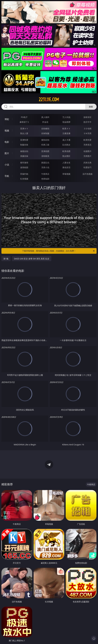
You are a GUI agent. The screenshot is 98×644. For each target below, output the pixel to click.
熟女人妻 (24, 133)
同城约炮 (24, 174)
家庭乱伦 (45, 163)
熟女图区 (66, 156)
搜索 (91, 107)
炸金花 (45, 122)
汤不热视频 (87, 174)
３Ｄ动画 (87, 129)
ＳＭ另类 (87, 133)
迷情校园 (24, 167)
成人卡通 (66, 140)
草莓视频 (66, 174)
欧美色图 (66, 151)
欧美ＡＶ (66, 129)
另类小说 (45, 167)
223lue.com (49, 99)
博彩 (7, 119)
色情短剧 (45, 179)
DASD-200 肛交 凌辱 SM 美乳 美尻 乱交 (32, 259)
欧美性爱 (87, 140)
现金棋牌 (66, 122)
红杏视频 (24, 179)
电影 (7, 142)
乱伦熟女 (66, 145)
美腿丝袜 (24, 156)
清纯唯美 (45, 156)
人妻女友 (66, 163)
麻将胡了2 (24, 122)
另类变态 (87, 145)
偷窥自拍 (24, 151)
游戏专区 (87, 117)
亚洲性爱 (24, 140)
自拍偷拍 (45, 129)
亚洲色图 (45, 151)
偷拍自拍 (45, 140)
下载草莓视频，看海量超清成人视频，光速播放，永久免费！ (59, 251)
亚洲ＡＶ (24, 129)
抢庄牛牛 (87, 122)
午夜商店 (45, 174)
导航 (7, 176)
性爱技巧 (87, 167)
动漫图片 (87, 151)
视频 (7, 131)
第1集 (6, 259)
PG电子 (24, 117)
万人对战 (66, 117)
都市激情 (24, 163)
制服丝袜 (24, 145)
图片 (7, 153)
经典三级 (45, 145)
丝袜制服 (45, 133)
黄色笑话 (66, 167)
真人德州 (45, 117)
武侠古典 (87, 163)
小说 (7, 165)
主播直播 (66, 133)
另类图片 (87, 156)
